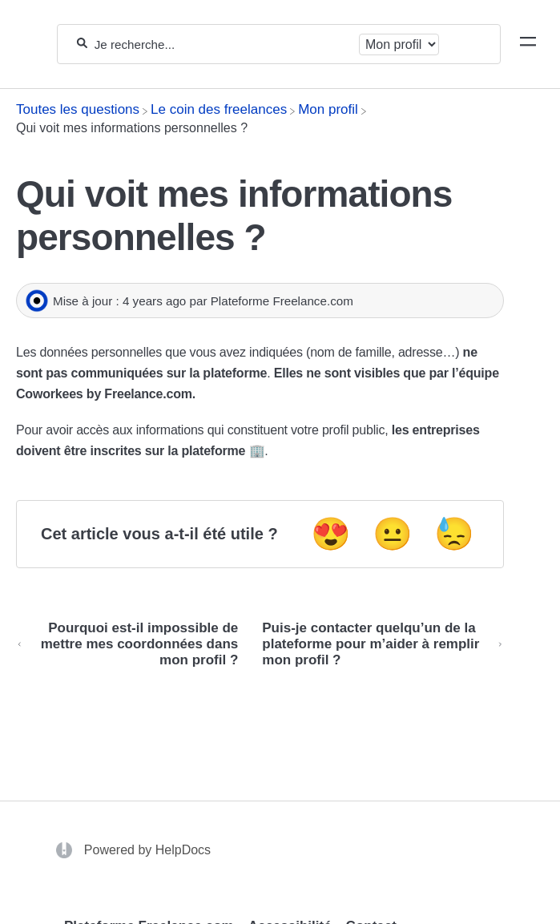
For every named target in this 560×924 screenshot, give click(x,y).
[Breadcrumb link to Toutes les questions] (78, 109)
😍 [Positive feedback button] (331, 534)
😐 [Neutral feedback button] (393, 534)
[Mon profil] (328, 109)
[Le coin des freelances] (219, 109)
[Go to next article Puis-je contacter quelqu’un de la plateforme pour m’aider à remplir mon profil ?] (377, 644)
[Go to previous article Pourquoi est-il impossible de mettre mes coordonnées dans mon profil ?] (133, 644)
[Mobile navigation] (528, 44)
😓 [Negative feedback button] (454, 534)
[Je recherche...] (223, 44)
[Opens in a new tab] (66, 849)
